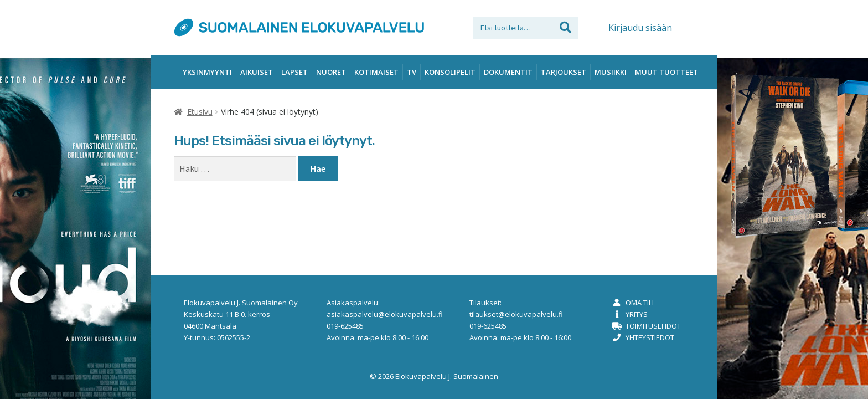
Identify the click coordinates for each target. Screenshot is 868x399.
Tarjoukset (564, 72)
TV (412, 72)
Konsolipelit (450, 72)
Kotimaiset (376, 72)
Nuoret (331, 72)
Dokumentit (508, 72)
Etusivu (200, 112)
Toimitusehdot (653, 326)
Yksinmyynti (207, 72)
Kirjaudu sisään (640, 28)
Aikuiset (257, 72)
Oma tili (640, 303)
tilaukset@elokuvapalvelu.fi (516, 314)
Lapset (294, 72)
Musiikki (611, 72)
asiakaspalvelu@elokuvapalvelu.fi (385, 314)
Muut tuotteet (666, 72)
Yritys (637, 314)
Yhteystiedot (650, 337)
